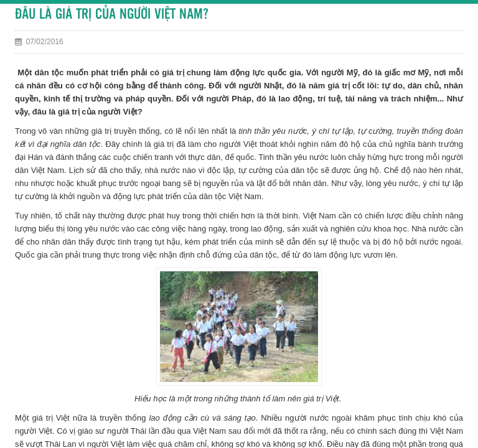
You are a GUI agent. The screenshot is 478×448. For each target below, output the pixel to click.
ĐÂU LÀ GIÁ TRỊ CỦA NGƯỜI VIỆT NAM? (112, 15)
